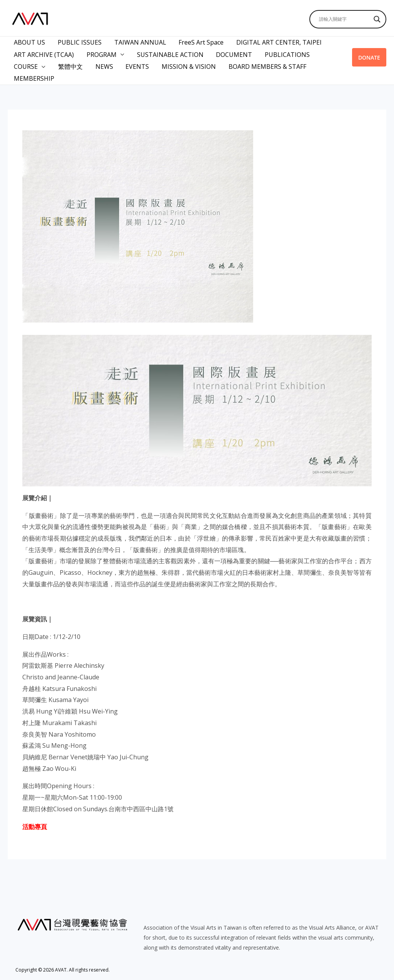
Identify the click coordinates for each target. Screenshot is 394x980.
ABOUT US (29, 42)
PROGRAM (101, 53)
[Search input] (344, 19)
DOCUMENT (233, 53)
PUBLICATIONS (286, 53)
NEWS (104, 65)
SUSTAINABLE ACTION (169, 53)
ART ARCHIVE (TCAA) (44, 53)
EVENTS (136, 65)
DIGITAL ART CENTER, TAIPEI (278, 42)
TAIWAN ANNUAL (139, 42)
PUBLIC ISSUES (79, 42)
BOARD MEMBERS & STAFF (266, 65)
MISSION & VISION (188, 65)
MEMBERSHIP (34, 77)
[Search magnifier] (377, 19)
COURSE (26, 65)
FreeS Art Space (200, 42)
